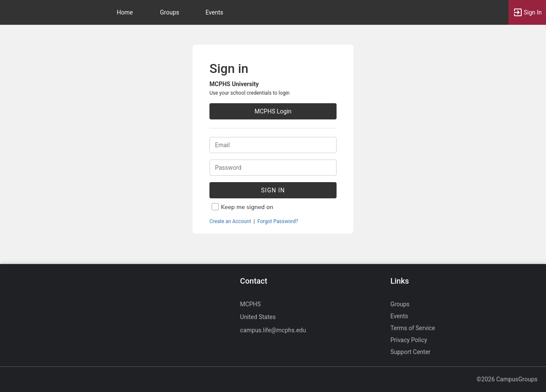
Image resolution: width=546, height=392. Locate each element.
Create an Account (230, 221)
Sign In (273, 190)
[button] (527, 12)
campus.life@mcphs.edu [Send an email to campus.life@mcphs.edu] (273, 330)
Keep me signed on (247, 207)
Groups (170, 12)
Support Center (410, 352)
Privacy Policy (409, 340)
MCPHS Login (273, 111)
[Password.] (273, 168)
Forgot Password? (278, 221)
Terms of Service (413, 328)
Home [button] (125, 12)
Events (214, 12)
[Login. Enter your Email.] (273, 145)
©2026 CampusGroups (507, 379)
